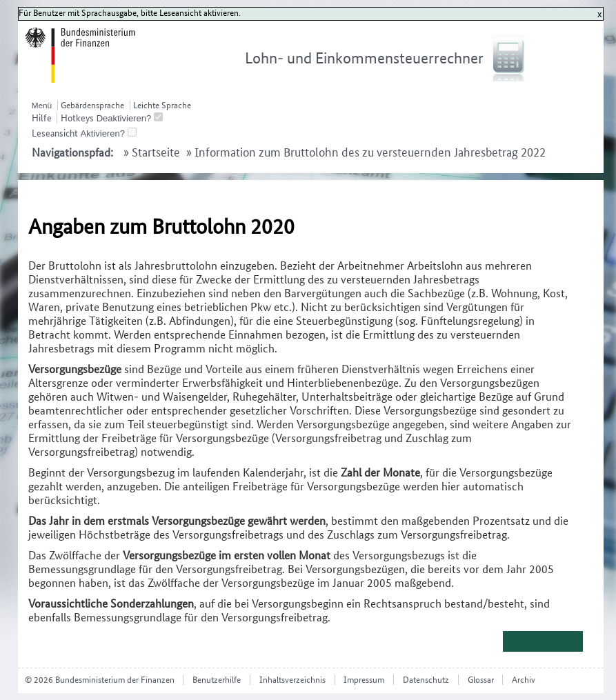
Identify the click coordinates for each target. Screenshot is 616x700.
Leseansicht (55, 133)
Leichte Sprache (162, 105)
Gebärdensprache (92, 105)
